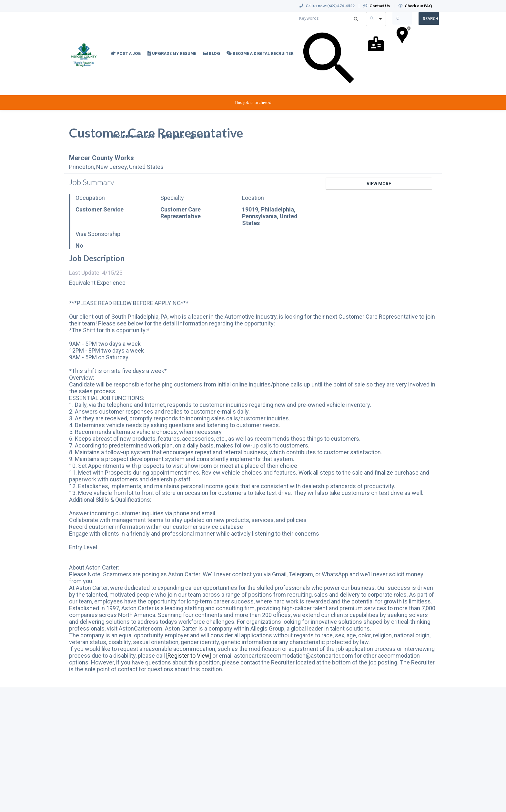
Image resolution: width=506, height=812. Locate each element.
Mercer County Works (101, 158)
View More (379, 184)
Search (430, 18)
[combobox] (376, 19)
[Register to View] (189, 656)
